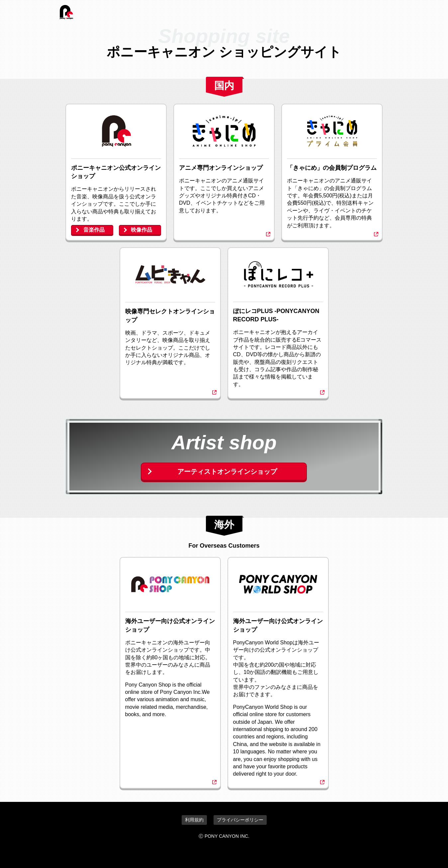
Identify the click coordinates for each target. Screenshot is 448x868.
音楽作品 (94, 230)
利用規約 (194, 820)
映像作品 (141, 230)
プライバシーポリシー (240, 820)
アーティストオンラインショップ (227, 472)
